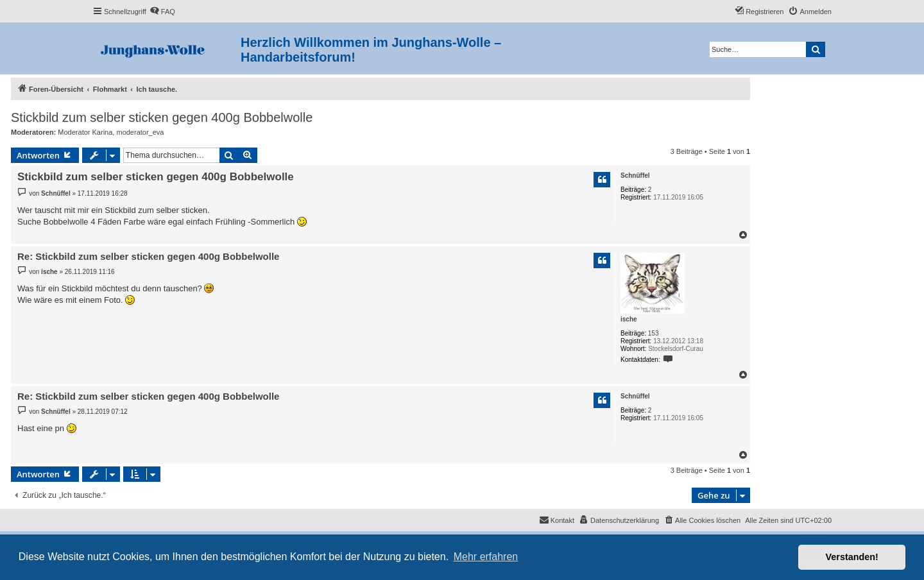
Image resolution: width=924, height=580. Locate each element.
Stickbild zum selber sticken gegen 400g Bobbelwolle (162, 117)
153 (654, 333)
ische (629, 319)
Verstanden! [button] (852, 557)
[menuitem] (162, 12)
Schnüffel (635, 175)
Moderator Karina (85, 132)
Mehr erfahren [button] (486, 557)
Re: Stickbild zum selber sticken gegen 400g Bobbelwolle (148, 256)
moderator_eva (140, 132)
